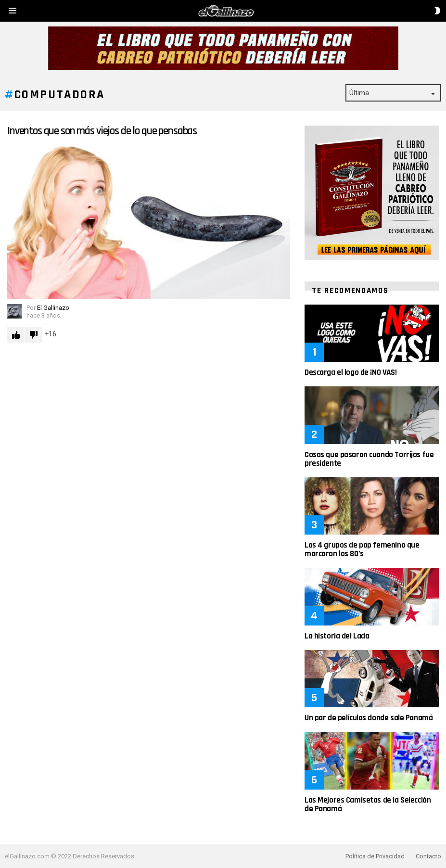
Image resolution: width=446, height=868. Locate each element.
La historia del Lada (337, 636)
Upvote (16, 335)
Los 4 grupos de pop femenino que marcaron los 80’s (362, 549)
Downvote (34, 335)
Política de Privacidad (375, 856)
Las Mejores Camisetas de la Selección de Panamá (368, 804)
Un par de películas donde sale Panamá (369, 718)
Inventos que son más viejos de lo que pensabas (102, 131)
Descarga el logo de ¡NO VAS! (350, 372)
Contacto (428, 856)
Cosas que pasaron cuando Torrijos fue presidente (369, 459)
